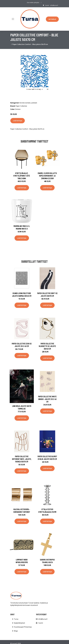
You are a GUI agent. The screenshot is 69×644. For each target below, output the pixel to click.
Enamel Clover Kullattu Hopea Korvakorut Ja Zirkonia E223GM (47, 176)
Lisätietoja (18, 121)
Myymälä (52, 19)
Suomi (47, 5)
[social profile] (41, 3)
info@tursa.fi (54, 5)
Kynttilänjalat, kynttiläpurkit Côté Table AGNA (22, 176)
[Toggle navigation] (13, 19)
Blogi (16, 631)
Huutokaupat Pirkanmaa (23, 627)
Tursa (16, 619)
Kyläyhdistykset (19, 623)
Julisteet (34, 103)
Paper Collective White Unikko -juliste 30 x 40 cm (47, 399)
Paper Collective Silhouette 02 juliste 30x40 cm (47, 346)
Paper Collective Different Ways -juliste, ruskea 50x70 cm (22, 459)
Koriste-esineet (25, 103)
